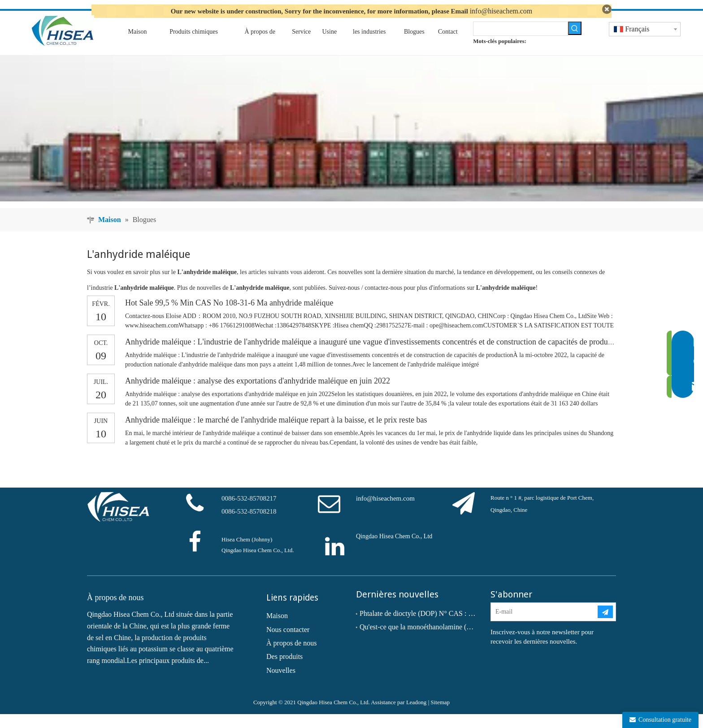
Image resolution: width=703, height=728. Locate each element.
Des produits (284, 670)
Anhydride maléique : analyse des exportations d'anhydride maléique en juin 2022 (258, 395)
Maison (277, 630)
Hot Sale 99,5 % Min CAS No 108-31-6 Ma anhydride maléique (229, 317)
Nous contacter (288, 643)
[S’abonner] (605, 625)
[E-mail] (544, 625)
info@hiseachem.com (501, 11)
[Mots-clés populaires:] (575, 42)
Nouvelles (281, 684)
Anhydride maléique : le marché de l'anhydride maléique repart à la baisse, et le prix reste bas (276, 434)
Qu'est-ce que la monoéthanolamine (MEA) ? (419, 641)
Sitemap (440, 716)
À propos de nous (291, 656)
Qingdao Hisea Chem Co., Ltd (394, 550)
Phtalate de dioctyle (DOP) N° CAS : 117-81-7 (419, 627)
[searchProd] (520, 42)
